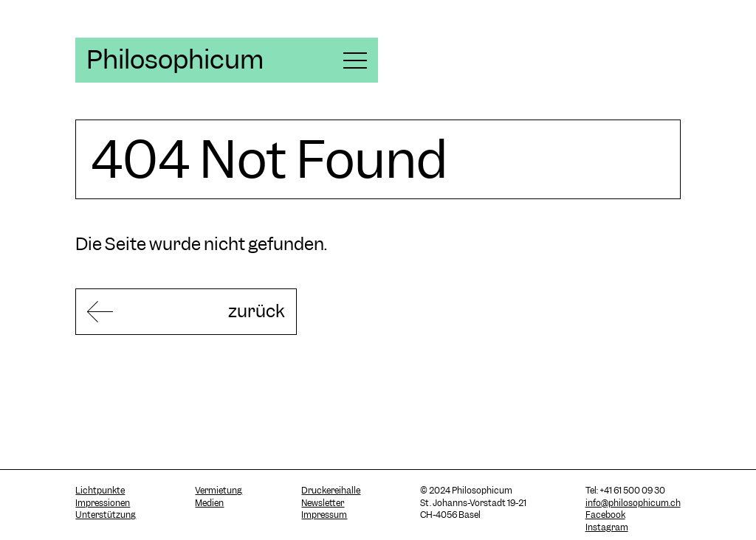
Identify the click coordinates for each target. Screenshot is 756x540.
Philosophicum (175, 60)
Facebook (605, 515)
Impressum (324, 515)
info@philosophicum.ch (633, 503)
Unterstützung (106, 515)
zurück (257, 311)
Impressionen (103, 503)
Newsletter (323, 503)
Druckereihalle (331, 491)
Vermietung (219, 491)
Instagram (607, 527)
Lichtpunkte (100, 491)
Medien (209, 503)
